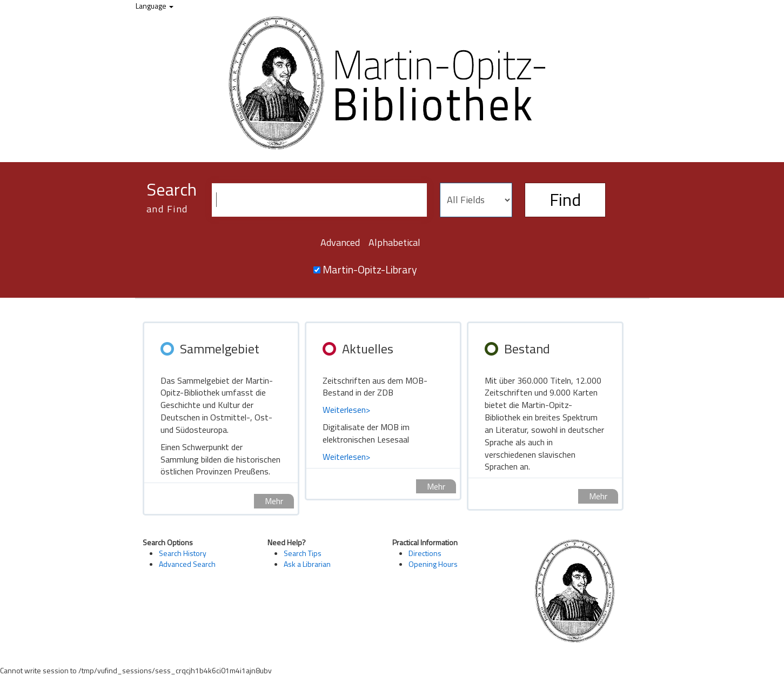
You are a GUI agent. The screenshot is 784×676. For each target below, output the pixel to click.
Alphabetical (394, 242)
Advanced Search (187, 564)
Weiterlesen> (346, 410)
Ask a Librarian (307, 564)
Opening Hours (433, 564)
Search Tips (303, 553)
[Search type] (476, 200)
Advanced (340, 242)
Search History (183, 553)
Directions (425, 553)
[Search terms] (319, 200)
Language (155, 6)
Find (565, 199)
